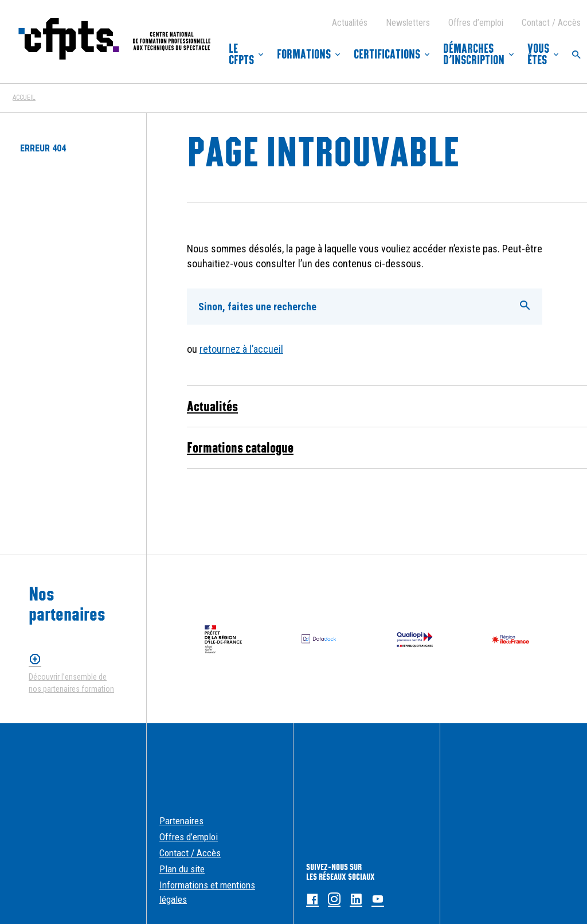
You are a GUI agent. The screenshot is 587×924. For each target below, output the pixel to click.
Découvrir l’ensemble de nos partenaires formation (71, 683)
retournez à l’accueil (241, 349)
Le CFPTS (241, 54)
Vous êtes (538, 54)
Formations (304, 54)
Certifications (387, 54)
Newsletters (408, 23)
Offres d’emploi (476, 23)
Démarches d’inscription (474, 54)
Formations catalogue (240, 447)
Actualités (350, 23)
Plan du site (182, 869)
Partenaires (181, 821)
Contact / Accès (551, 23)
